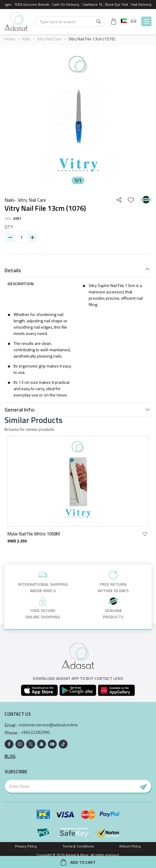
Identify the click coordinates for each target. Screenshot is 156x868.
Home (10, 39)
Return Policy (130, 846)
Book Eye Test (119, 4)
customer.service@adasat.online (48, 725)
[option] (78, 116)
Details (13, 270)
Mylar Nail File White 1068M (34, 534)
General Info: (20, 410)
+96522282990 (35, 732)
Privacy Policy (26, 846)
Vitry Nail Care (50, 39)
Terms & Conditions (78, 846)
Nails (26, 39)
